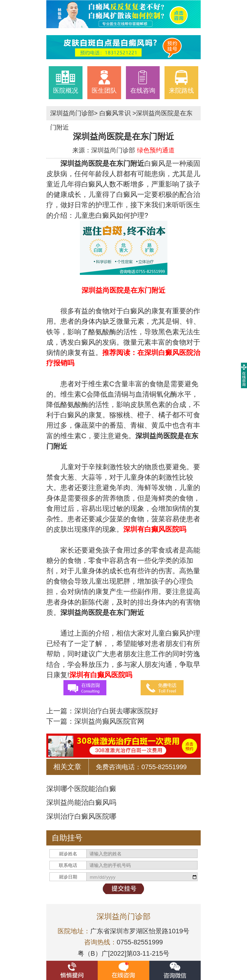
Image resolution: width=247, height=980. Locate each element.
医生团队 (104, 82)
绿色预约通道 (156, 150)
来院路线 (181, 82)
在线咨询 (143, 82)
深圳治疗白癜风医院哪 (81, 816)
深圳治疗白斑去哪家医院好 (116, 711)
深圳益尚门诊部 (72, 113)
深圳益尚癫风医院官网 (109, 721)
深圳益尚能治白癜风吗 (81, 802)
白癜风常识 (115, 113)
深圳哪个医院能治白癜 (81, 789)
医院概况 (66, 82)
